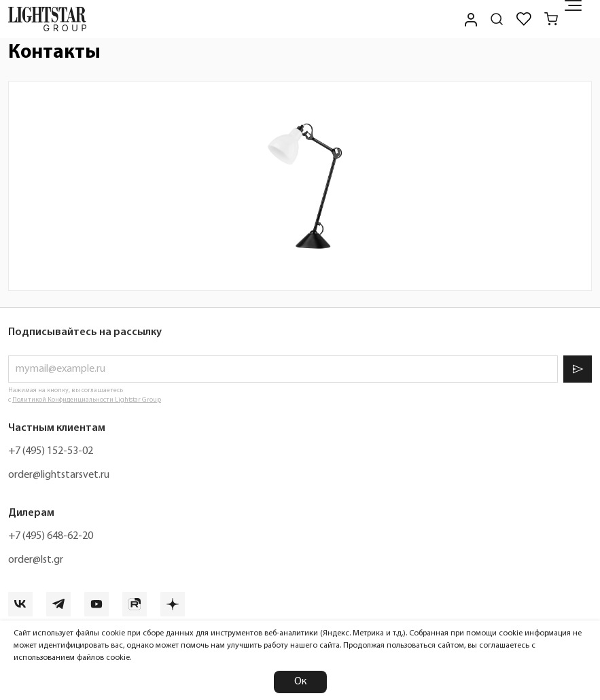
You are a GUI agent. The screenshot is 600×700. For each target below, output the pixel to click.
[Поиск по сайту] (497, 19)
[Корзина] (551, 19)
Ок (300, 682)
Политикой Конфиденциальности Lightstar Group (87, 400)
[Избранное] (524, 19)
